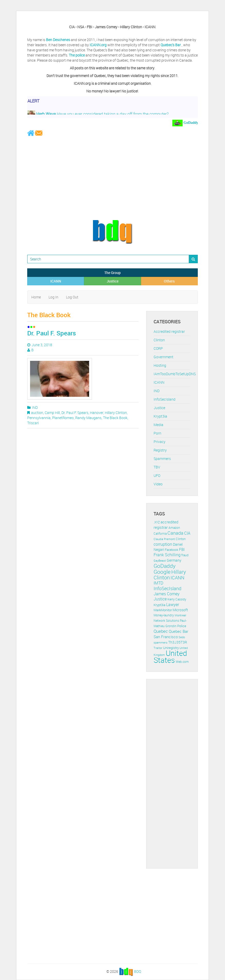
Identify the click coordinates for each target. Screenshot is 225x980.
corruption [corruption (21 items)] (163, 544)
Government (163, 357)
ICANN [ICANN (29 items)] (177, 578)
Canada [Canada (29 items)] (175, 533)
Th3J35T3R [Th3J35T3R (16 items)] (178, 642)
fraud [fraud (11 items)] (185, 555)
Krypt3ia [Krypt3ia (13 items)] (160, 605)
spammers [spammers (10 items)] (161, 642)
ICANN (56, 281)
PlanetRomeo (63, 418)
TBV (157, 467)
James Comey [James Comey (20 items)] (167, 594)
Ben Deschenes (58, 40)
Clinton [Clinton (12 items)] (181, 539)
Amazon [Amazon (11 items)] (174, 528)
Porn (157, 433)
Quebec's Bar (171, 45)
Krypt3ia (160, 416)
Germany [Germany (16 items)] (174, 560)
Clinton (159, 340)
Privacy (160, 442)
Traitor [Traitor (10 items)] (158, 648)
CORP (158, 348)
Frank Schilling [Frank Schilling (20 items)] (167, 555)
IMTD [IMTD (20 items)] (158, 583)
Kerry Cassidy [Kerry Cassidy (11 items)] (177, 599)
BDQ (138, 971)
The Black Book (115, 418)
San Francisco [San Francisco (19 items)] (166, 637)
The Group (113, 273)
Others (169, 281)
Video (158, 484)
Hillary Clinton (116, 413)
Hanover (97, 413)
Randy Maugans (88, 418)
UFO (157, 475)
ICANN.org (98, 45)
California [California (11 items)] (160, 534)
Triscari (33, 423)
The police (77, 55)
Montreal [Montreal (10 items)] (180, 615)
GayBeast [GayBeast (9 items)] (160, 561)
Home (36, 297)
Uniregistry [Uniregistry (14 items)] (171, 648)
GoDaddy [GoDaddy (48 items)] (165, 566)
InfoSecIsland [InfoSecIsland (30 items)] (167, 588)
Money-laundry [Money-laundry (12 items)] (164, 615)
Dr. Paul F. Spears (51, 333)
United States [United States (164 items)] (170, 657)
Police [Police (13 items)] (182, 626)
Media (158, 425)
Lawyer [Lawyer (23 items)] (173, 605)
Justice (113, 281)
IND (35, 407)
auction (37, 413)
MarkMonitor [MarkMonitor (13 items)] (163, 610)
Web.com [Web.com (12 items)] (182, 662)
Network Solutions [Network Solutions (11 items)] (166, 621)
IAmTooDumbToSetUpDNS (175, 374)
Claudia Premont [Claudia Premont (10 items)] (164, 539)
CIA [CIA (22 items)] (187, 533)
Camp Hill (52, 413)
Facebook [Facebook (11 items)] (172, 550)
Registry (160, 450)
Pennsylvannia (39, 418)
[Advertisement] (113, 178)
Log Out (72, 297)
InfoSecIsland (165, 399)
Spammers (162, 459)
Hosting (160, 365)
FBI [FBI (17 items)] (182, 549)
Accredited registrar (169, 331)
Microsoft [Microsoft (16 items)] (180, 610)
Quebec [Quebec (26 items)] (161, 631)
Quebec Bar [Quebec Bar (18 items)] (179, 631)
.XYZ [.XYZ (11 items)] (157, 522)
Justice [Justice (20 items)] (160, 599)
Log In (53, 297)
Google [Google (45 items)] (162, 572)
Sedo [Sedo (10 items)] (182, 637)
